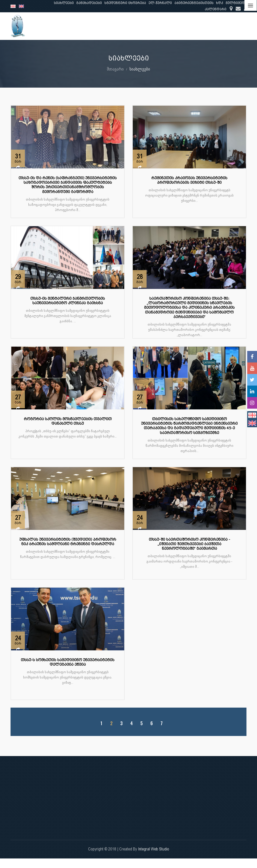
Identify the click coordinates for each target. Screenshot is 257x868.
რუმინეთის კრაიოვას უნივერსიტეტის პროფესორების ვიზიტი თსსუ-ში (189, 180)
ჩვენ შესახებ (117, 26)
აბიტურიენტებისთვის (194, 3)
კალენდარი (216, 9)
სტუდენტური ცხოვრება (125, 3)
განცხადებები (89, 3)
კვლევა (173, 26)
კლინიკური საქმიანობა (210, 26)
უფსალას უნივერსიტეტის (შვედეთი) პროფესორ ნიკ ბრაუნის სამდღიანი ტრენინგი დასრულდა (68, 542)
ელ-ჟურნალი (160, 3)
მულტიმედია (237, 3)
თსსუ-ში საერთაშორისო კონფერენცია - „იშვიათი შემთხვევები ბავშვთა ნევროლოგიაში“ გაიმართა (189, 544)
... (242, 26)
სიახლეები (64, 3)
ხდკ (220, 3)
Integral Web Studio (154, 849)
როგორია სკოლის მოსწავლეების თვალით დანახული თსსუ (68, 421)
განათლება (148, 26)
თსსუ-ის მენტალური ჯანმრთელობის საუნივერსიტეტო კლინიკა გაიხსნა (68, 301)
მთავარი (115, 69)
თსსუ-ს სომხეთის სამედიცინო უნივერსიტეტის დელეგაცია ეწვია (68, 662)
